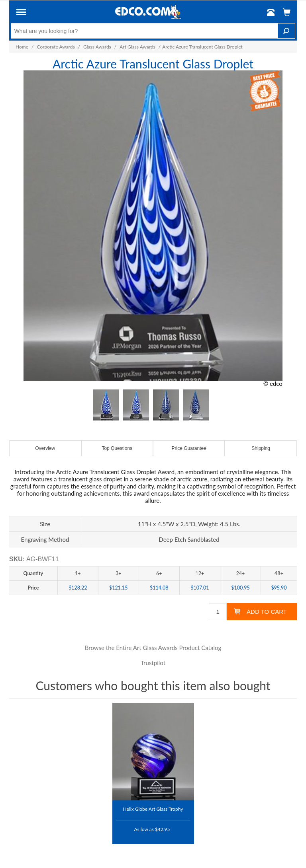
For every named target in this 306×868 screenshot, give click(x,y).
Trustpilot (153, 663)
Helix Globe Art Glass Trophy (153, 809)
